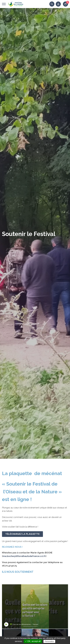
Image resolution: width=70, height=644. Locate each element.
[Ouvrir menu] (4, 4)
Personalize (49, 641)
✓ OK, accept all (33, 641)
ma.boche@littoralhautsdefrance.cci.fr (24, 556)
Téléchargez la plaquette (22, 534)
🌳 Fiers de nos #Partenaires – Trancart (24, 624)
